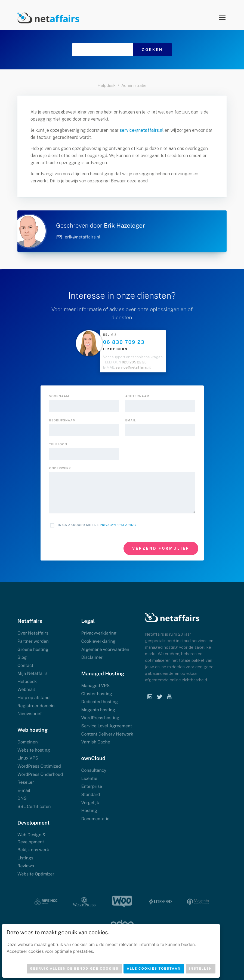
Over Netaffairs (33, 633)
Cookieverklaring (98, 641)
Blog (22, 657)
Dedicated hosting (100, 702)
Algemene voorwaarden (105, 649)
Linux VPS (28, 758)
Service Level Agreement (107, 726)
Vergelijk (90, 803)
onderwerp (60, 468)
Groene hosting (33, 649)
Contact (25, 665)
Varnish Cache (96, 742)
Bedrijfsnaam (63, 421)
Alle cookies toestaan (154, 969)
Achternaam (138, 396)
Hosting (89, 811)
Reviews (26, 866)
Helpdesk (107, 86)
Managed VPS (96, 686)
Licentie (89, 778)
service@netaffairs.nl (142, 130)
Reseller (26, 782)
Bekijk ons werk (33, 850)
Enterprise (92, 786)
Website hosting (34, 750)
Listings (25, 858)
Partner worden (33, 641)
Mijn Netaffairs (33, 673)
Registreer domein (36, 706)
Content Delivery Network (107, 734)
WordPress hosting (100, 718)
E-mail (24, 790)
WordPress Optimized (39, 766)
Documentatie (95, 819)
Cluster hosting (97, 694)
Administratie (134, 86)
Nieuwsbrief (30, 714)
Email (131, 421)
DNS (22, 798)
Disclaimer (92, 657)
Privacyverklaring (118, 525)
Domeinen (28, 742)
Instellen (201, 969)
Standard (91, 794)
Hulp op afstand (33, 698)
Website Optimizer (36, 874)
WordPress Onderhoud (40, 774)
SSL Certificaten (34, 806)
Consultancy (94, 770)
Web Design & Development (31, 838)
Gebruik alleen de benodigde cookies (74, 969)
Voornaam (59, 396)
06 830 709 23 (124, 342)
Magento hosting (98, 710)
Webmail (26, 689)
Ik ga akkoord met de (97, 525)
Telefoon (58, 445)
